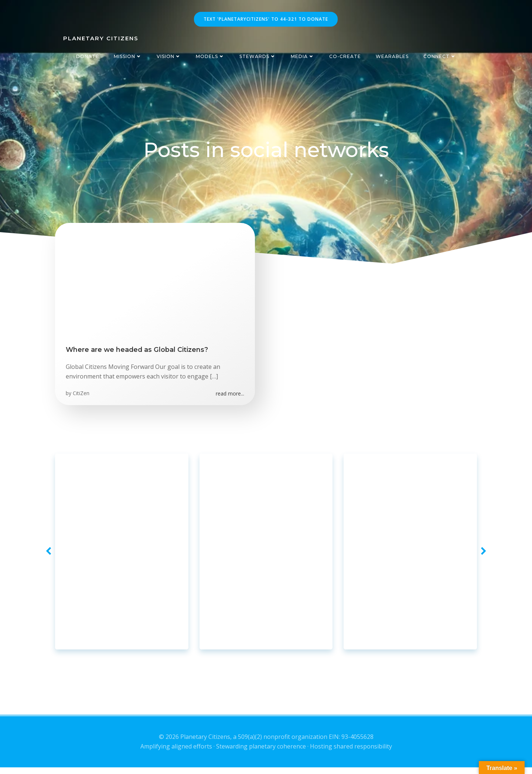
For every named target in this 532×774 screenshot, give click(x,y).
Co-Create (345, 56)
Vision (169, 56)
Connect (440, 56)
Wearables (392, 56)
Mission (128, 56)
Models (210, 56)
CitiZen (81, 395)
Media (303, 56)
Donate (88, 56)
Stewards (258, 56)
